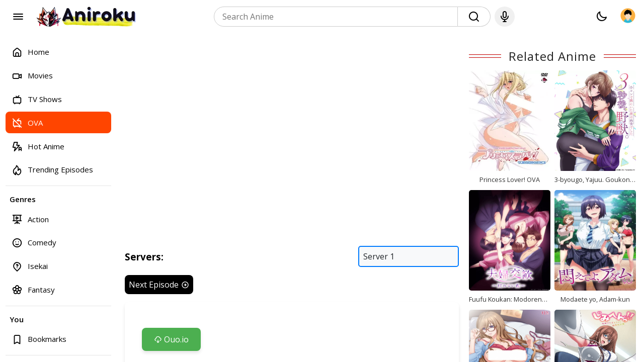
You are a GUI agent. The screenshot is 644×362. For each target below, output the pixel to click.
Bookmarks (39, 339)
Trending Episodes (52, 170)
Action (30, 219)
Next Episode (159, 285)
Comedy (34, 243)
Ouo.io (171, 339)
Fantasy (33, 289)
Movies (32, 76)
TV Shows (37, 99)
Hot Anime (38, 146)
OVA (27, 122)
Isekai (30, 266)
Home (30, 52)
